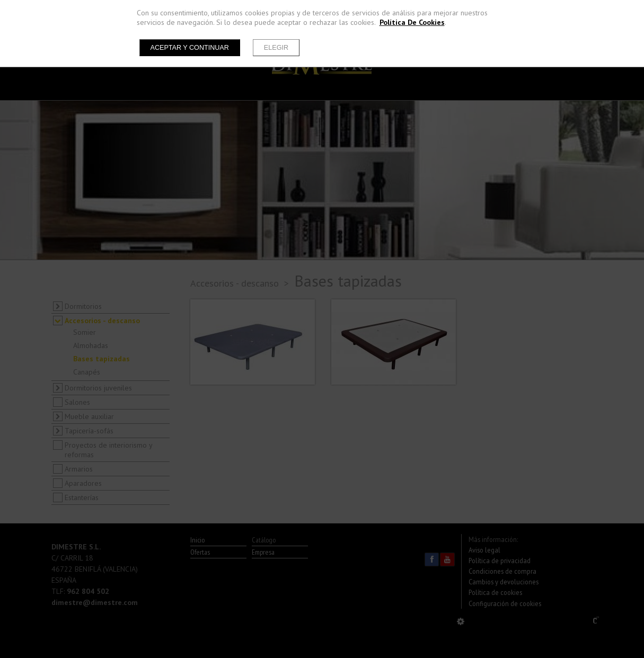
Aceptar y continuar (190, 48)
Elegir (276, 48)
